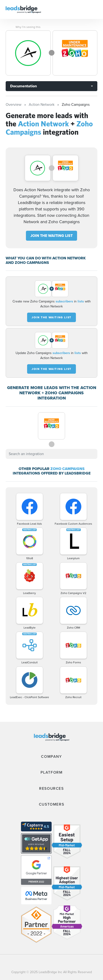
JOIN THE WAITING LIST (51, 236)
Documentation (23, 86)
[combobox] (51, 454)
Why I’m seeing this (28, 27)
